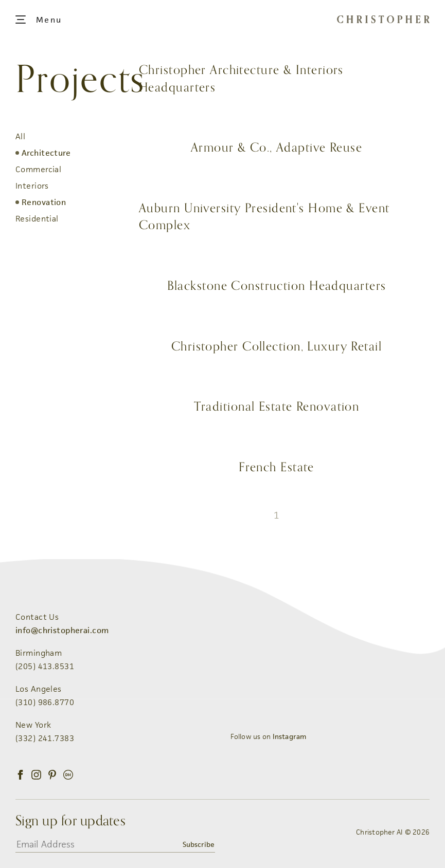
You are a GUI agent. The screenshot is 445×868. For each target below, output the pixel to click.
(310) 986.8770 (45, 702)
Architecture (46, 153)
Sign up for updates (70, 821)
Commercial (38, 169)
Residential (37, 219)
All (20, 136)
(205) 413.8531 (45, 666)
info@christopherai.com (62, 630)
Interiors (32, 186)
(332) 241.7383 (45, 738)
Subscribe (199, 844)
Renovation (44, 202)
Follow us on (269, 736)
